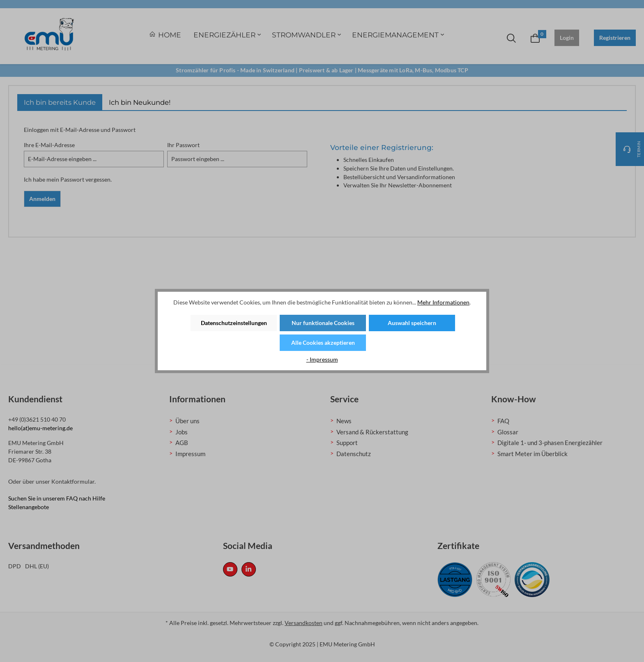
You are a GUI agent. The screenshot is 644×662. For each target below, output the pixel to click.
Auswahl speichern (412, 323)
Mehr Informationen (443, 302)
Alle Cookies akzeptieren (323, 343)
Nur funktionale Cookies (323, 323)
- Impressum (322, 359)
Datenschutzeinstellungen (234, 323)
